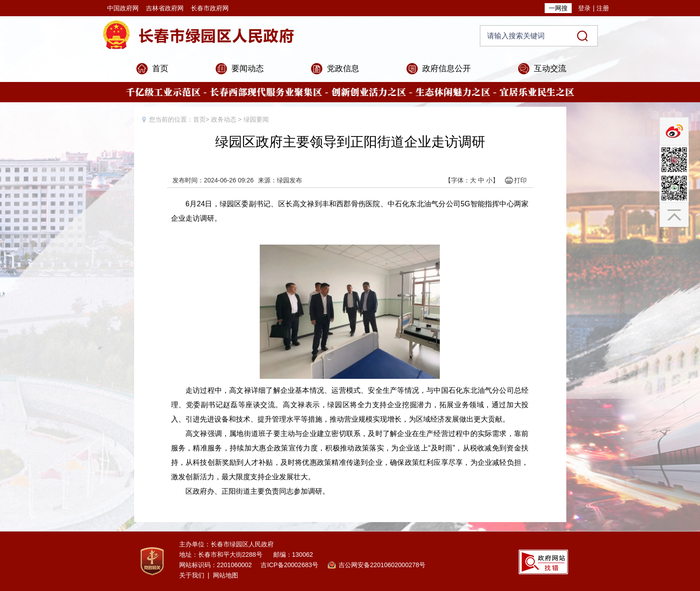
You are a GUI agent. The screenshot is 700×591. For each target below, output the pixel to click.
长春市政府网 (210, 8)
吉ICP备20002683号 (289, 565)
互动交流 (550, 68)
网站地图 (226, 575)
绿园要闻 (256, 119)
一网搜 (558, 8)
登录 (584, 8)
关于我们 (192, 575)
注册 (603, 8)
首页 (160, 68)
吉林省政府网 (165, 8)
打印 (520, 180)
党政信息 (343, 68)
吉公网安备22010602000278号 (382, 565)
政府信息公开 (447, 68)
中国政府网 (123, 8)
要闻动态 (248, 68)
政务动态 (224, 119)
